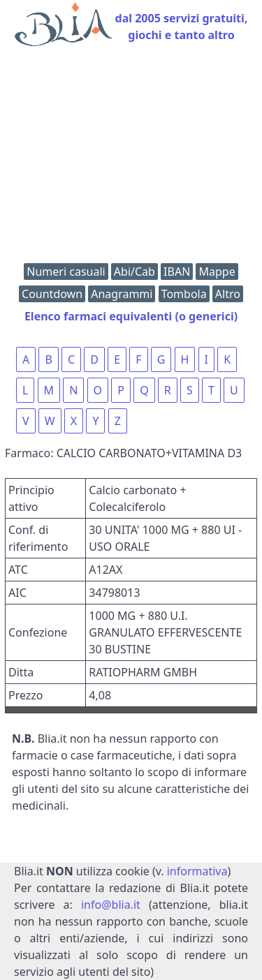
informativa (197, 871)
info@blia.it (111, 905)
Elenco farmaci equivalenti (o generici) (131, 316)
